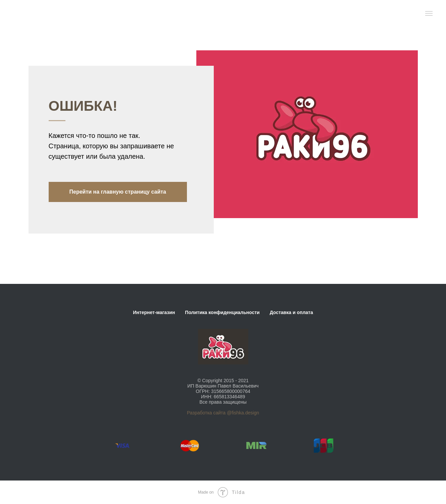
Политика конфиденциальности (222, 312)
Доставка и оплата (291, 312)
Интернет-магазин (154, 312)
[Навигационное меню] (429, 13)
